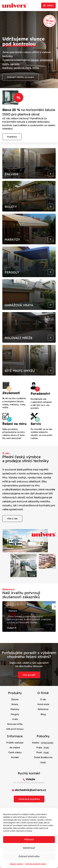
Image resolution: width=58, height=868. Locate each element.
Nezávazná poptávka (29, 799)
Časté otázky (15, 752)
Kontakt (15, 757)
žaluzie (34, 60)
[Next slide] (55, 607)
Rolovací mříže (15, 724)
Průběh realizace (15, 743)
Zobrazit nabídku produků (20, 77)
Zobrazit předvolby (29, 856)
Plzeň (39, 752)
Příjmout (29, 839)
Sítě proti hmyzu (15, 729)
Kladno (36, 743)
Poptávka (12, 137)
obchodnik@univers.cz (30, 790)
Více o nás (12, 519)
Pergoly (15, 714)
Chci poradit (29, 675)
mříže (36, 68)
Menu (50, 6)
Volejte (30, 779)
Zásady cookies (16, 864)
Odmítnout (29, 848)
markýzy (7, 68)
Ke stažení (15, 748)
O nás (43, 699)
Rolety (15, 704)
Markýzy (15, 709)
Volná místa (43, 704)
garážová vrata (22, 68)
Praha (39, 748)
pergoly (15, 64)
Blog (43, 714)
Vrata (15, 719)
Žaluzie (15, 699)
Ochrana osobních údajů (36, 864)
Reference (43, 709)
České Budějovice (43, 757)
